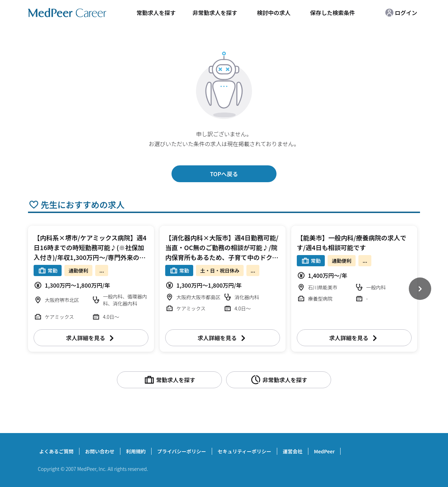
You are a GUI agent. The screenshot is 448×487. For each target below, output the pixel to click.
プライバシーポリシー (182, 451)
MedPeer (324, 451)
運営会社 (293, 451)
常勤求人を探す (156, 13)
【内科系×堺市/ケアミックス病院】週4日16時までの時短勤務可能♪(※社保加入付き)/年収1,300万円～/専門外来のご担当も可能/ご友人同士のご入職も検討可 (90, 257)
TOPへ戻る (224, 174)
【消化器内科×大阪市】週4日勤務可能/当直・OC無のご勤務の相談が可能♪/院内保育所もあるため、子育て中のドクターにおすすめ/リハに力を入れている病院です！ (222, 257)
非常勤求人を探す (215, 13)
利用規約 (136, 451)
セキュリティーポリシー (244, 451)
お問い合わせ (100, 451)
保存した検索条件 (332, 13)
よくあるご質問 (56, 451)
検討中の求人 (274, 13)
